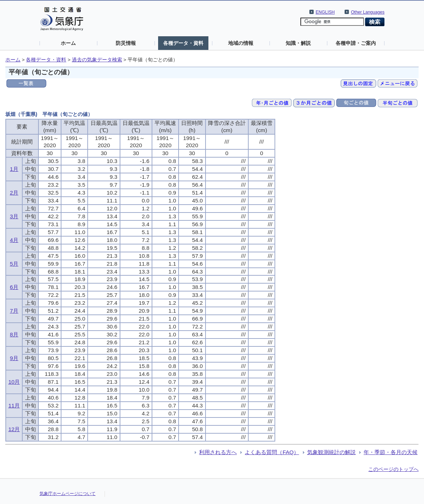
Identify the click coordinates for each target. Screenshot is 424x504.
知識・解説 (298, 43)
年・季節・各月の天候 (391, 452)
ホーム (68, 43)
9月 (14, 358)
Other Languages (368, 12)
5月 (14, 264)
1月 (14, 169)
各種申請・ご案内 (356, 43)
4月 (14, 240)
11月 (14, 405)
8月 (14, 334)
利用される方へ (218, 452)
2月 (14, 193)
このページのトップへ (393, 469)
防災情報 (126, 43)
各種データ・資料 (183, 43)
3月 (14, 216)
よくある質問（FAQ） (272, 452)
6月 (14, 287)
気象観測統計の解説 (331, 452)
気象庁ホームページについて (68, 494)
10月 (14, 382)
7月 (14, 311)
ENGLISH (325, 12)
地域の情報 (241, 43)
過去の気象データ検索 (97, 60)
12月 (14, 429)
